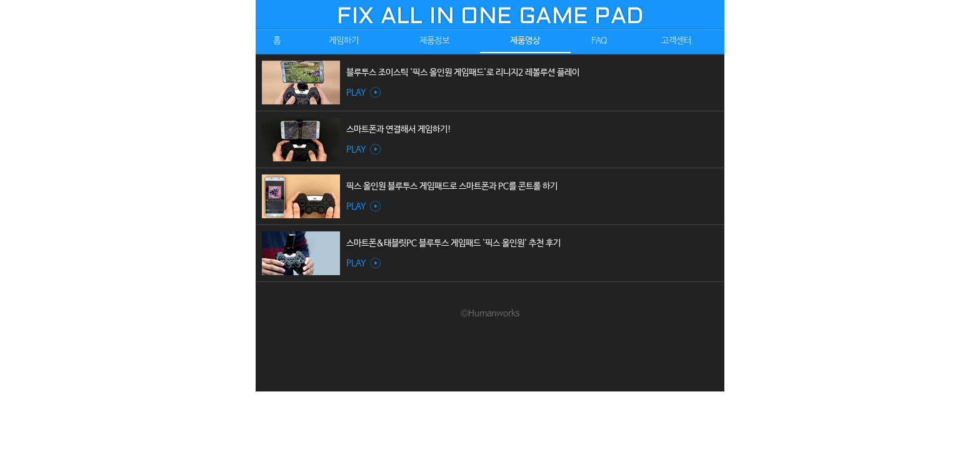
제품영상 (525, 41)
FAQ (599, 41)
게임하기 (344, 41)
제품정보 (434, 41)
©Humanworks (490, 313)
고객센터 (676, 41)
